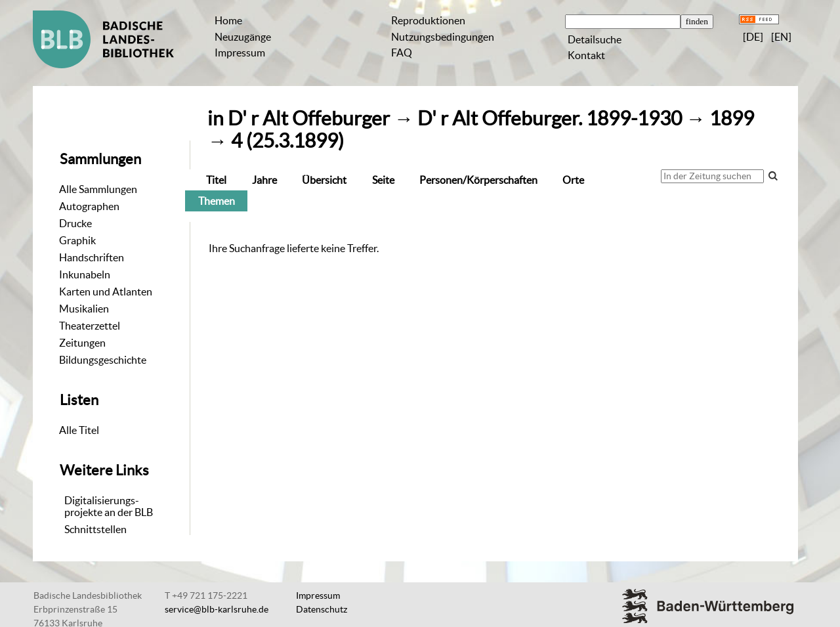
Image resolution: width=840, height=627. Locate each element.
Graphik (77, 240)
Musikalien (84, 309)
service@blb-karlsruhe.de (217, 609)
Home (228, 20)
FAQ (402, 53)
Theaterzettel (90, 326)
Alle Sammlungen (98, 189)
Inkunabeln (85, 274)
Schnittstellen (95, 529)
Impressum (240, 53)
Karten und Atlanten (106, 292)
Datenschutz (322, 609)
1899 (732, 119)
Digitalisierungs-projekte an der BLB (109, 506)
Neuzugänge (243, 37)
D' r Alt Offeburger (309, 119)
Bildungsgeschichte (103, 360)
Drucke (75, 223)
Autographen (89, 206)
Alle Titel (79, 430)
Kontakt (586, 55)
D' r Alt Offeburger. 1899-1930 (550, 119)
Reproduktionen (428, 20)
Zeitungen (82, 343)
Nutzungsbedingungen (443, 37)
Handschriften (92, 257)
